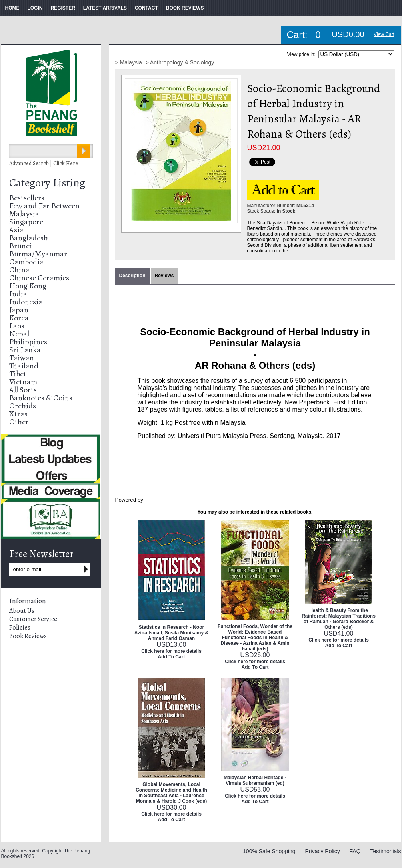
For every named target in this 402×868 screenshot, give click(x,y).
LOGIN (35, 8)
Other (19, 422)
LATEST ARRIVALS (105, 8)
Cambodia (26, 262)
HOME (12, 8)
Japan (19, 310)
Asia (16, 230)
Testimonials (385, 851)
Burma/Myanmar (38, 254)
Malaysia (24, 214)
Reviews (164, 276)
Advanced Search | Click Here (44, 163)
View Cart (384, 34)
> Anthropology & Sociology (180, 62)
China (19, 270)
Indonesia (26, 302)
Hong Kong (28, 286)
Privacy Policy (323, 851)
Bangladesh (29, 238)
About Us (22, 611)
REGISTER (63, 8)
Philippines (28, 342)
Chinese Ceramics (39, 278)
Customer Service (33, 619)
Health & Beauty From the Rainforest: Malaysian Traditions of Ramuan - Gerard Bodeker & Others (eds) (339, 619)
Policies (20, 628)
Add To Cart (172, 657)
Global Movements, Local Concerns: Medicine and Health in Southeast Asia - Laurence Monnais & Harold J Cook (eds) (171, 793)
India (18, 294)
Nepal (19, 334)
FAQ (355, 851)
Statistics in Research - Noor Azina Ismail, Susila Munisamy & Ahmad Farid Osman (171, 633)
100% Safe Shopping (269, 851)
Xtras (18, 414)
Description (132, 276)
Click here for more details (171, 651)
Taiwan (22, 358)
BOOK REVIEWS (185, 8)
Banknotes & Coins (41, 398)
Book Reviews (28, 636)
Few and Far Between (44, 206)
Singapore (26, 222)
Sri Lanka (25, 350)
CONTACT (146, 8)
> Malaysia (129, 62)
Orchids (23, 406)
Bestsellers (27, 198)
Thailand (24, 366)
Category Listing (47, 183)
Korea (19, 318)
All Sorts (23, 390)
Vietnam (23, 382)
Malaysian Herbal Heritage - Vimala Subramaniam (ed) (255, 780)
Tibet (18, 374)
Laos (17, 326)
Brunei (21, 246)
